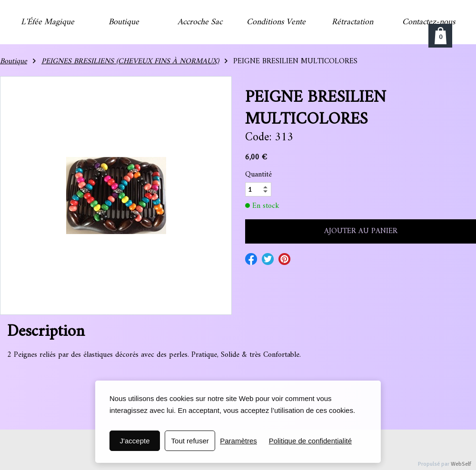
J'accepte (135, 441)
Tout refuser (190, 441)
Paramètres (238, 441)
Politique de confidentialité (310, 441)
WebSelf (461, 464)
